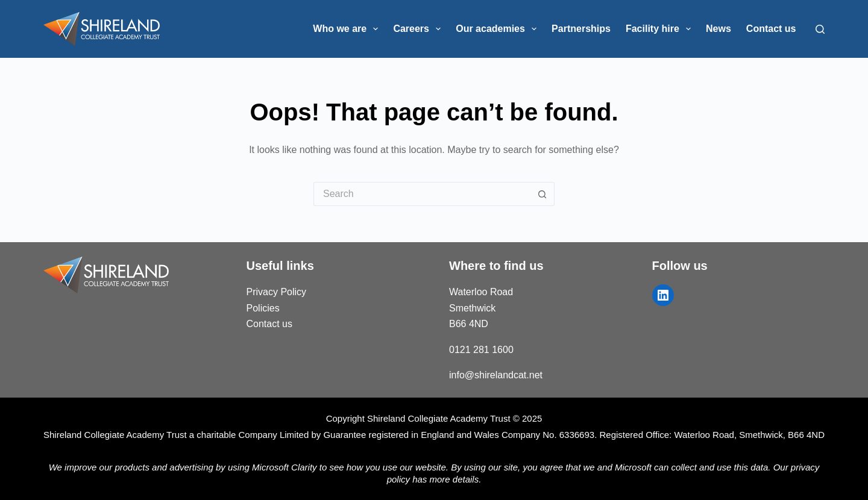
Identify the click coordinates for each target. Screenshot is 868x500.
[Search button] (542, 194)
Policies (263, 308)
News (719, 29)
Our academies (498, 29)
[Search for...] (422, 194)
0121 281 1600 (481, 350)
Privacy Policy (277, 292)
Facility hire (661, 29)
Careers (419, 29)
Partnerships (581, 29)
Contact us (771, 29)
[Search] (820, 29)
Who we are (348, 29)
